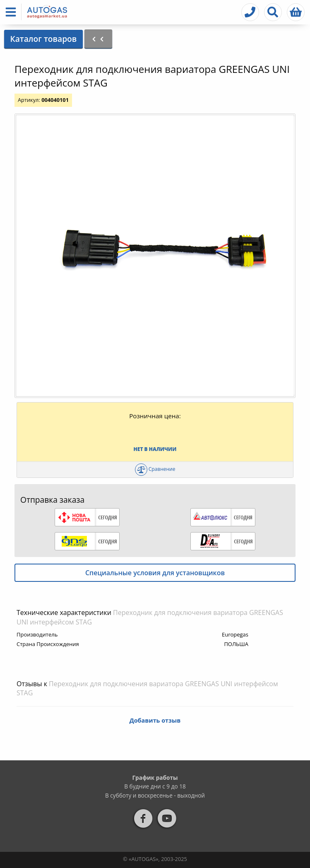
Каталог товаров (43, 39)
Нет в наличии (155, 449)
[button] (12, 12)
